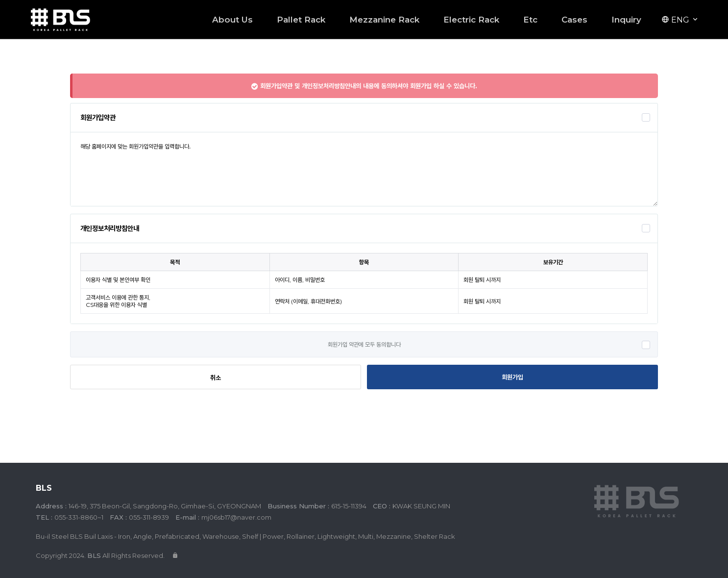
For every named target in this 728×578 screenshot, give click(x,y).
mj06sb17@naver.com (236, 517)
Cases (574, 20)
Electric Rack (471, 20)
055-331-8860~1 (79, 517)
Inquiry (626, 20)
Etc (530, 20)
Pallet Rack (301, 20)
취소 (216, 377)
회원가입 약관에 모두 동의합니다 (364, 344)
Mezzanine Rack (384, 20)
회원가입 (512, 377)
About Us (232, 20)
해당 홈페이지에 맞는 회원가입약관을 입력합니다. (364, 169)
